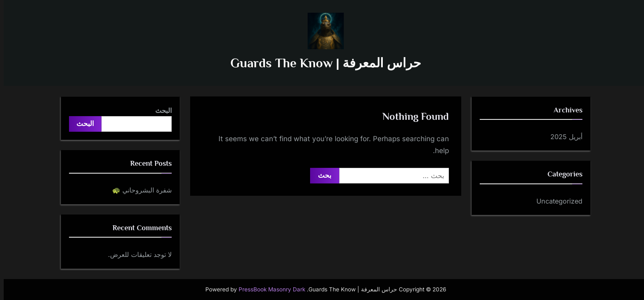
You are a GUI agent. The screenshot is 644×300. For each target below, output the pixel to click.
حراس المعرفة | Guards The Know (322, 63)
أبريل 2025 (563, 137)
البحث (160, 110)
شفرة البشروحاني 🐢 (138, 190)
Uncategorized (556, 201)
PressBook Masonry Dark (268, 289)
